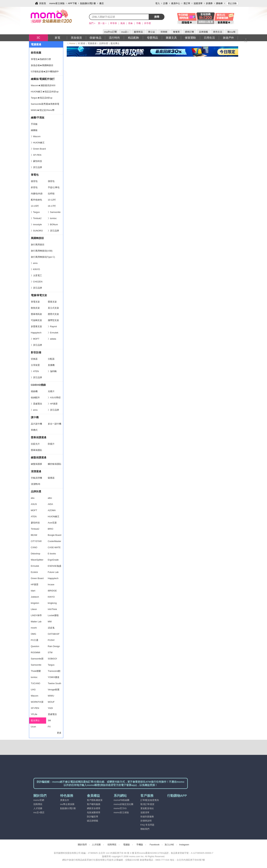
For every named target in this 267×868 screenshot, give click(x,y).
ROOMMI (36, 652)
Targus (51, 665)
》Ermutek (53, 333)
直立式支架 (53, 308)
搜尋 (157, 17)
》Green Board (38, 149)
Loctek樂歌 (53, 615)
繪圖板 (34, 130)
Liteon (34, 609)
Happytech (36, 333)
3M (49, 720)
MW (50, 622)
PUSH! (51, 640)
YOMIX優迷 (54, 677)
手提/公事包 (54, 187)
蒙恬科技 (35, 523)
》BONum (53, 224)
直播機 (51, 365)
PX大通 (35, 640)
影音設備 (36, 352)
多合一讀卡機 (55, 424)
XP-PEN (35, 708)
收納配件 (35, 398)
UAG (33, 690)
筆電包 (35, 175)
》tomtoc (52, 218)
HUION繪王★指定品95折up (45, 92)
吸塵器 (51, 478)
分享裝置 (35, 365)
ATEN (34, 516)
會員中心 (176, 3)
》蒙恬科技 (36, 161)
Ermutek (35, 566)
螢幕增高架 (36, 314)
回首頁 (43, 3)
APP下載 (72, 3)
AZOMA (52, 510)
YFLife (34, 714)
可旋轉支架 (36, 320)
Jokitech (35, 597)
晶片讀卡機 (36, 424)
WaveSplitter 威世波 (37, 561)
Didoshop (36, 554)
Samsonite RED (36, 666)
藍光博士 (35, 720)
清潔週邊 (36, 471)
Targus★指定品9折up (42, 98)
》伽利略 (52, 371)
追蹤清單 (198, 3)
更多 (59, 733)
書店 (102, 3)
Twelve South (55, 683)
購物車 (219, 3)
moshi (34, 628)
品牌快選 (104, 43)
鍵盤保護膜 (36, 464)
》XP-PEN (36, 155)
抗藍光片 (35, 444)
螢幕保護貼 (36, 450)
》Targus (35, 212)
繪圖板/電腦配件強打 (43, 79)
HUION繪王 (54, 516)
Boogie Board (55, 535)
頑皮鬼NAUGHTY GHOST (53, 629)
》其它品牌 (36, 167)
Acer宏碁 (52, 523)
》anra (34, 263)
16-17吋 (52, 206)
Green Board (37, 578)
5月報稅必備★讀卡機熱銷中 (45, 72)
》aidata (52, 339)
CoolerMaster (55, 541)
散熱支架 (35, 308)
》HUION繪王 (38, 143)
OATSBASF (54, 634)
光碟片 (51, 391)
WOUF (51, 702)
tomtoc (34, 677)
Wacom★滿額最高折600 (43, 85)
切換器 (34, 359)
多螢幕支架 (36, 326)
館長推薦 (36, 53)
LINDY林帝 (36, 615)
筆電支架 (35, 302)
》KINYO (35, 269)
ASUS (34, 504)
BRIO (51, 529)
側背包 (51, 181)
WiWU (51, 696)
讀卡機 (35, 417)
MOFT (34, 510)
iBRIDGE (52, 591)
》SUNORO (37, 231)
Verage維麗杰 (54, 690)
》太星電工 (36, 275)
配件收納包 (36, 200)
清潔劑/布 (36, 484)
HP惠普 (35, 584)
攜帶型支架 (53, 320)
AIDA (50, 504)
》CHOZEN (37, 282)
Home (72, 43)
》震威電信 (36, 404)
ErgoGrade (53, 560)
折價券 (209, 3)
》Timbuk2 (36, 218)
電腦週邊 (92, 43)
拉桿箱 (51, 194)
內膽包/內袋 (37, 194)
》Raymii (52, 326)
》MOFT (35, 339)
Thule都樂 (36, 671)
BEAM (34, 535)
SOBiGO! (52, 659)
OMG (34, 634)
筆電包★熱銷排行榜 (41, 59)
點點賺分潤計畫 (88, 3)
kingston (35, 603)
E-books (52, 554)
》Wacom (36, 136)
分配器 (51, 359)
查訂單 (187, 3)
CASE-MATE (54, 547)
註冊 (165, 3)
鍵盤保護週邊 (39, 457)
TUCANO (36, 683)
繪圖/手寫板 (38, 118)
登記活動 (232, 3)
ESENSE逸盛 (55, 566)
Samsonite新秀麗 (37, 660)
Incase (51, 584)
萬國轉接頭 (37, 238)
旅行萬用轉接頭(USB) (42, 251)
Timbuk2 (35, 529)
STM (50, 652)
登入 (158, 3)
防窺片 (51, 444)
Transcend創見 (54, 672)
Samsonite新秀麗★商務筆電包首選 (45, 105)
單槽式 (34, 430)
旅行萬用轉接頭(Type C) (43, 257)
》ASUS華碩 (54, 398)
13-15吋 (35, 206)
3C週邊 (81, 43)
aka (33, 498)
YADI (50, 708)
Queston (35, 646)
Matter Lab (36, 622)
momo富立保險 (57, 3)
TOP (246, 42)
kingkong (52, 603)
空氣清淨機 (36, 478)
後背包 (34, 181)
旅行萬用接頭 (38, 245)
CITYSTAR (36, 541)
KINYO (51, 597)
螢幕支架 (52, 302)
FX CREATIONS (54, 728)
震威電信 (52, 714)
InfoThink (52, 609)
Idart (33, 591)
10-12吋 (52, 200)
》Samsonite (54, 212)
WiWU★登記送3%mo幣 (43, 110)
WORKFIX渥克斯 (37, 703)
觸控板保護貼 (55, 464)
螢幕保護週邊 (39, 437)
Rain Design (54, 646)
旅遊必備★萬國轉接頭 (42, 65)
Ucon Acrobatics (36, 728)
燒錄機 (34, 391)
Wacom (35, 696)
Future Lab (53, 572)
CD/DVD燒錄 (38, 385)
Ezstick (34, 572)
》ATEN (35, 371)
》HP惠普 (53, 404)
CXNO (34, 547)
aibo (50, 498)
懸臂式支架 (53, 314)
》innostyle (36, 224)
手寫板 (34, 124)
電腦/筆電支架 (39, 295)
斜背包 (34, 187)
